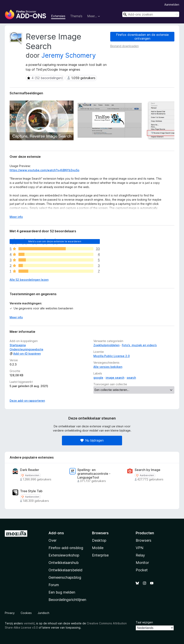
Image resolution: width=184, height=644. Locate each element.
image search (115, 378)
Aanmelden (172, 5)
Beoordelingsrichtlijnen (67, 600)
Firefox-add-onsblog (66, 548)
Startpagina (18, 345)
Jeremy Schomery (69, 55)
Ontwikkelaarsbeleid (65, 570)
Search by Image (148, 470)
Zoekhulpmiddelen (106, 345)
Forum (54, 585)
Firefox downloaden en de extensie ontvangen (142, 37)
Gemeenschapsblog (65, 577)
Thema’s (76, 16)
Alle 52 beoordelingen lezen (29, 280)
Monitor (142, 563)
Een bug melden (62, 592)
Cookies (26, 613)
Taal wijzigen (144, 622)
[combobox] (151, 14)
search (131, 378)
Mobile (98, 548)
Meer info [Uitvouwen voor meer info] (16, 217)
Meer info (16, 317)
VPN (140, 548)
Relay (140, 555)
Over (53, 540)
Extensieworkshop (64, 555)
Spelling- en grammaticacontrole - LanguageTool (94, 474)
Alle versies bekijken (108, 367)
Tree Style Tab (31, 491)
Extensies (58, 16)
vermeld (29, 623)
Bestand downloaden (124, 46)
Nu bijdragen (92, 440)
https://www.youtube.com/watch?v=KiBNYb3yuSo (44, 170)
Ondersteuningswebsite (26, 349)
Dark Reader (30, 470)
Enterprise (100, 555)
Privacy (10, 613)
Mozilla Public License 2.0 (112, 356)
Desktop (99, 540)
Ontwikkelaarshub (64, 563)
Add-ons (56, 533)
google (98, 378)
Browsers (144, 540)
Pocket (142, 570)
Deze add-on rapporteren (27, 401)
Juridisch (43, 613)
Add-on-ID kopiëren (25, 354)
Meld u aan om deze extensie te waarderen (55, 241)
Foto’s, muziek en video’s (139, 345)
